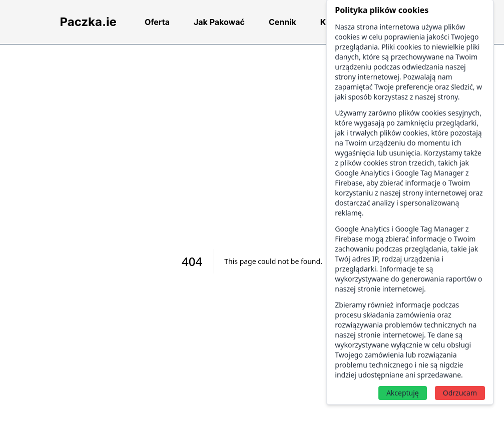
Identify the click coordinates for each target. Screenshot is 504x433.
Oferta (157, 22)
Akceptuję (403, 393)
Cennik (283, 22)
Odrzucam (460, 393)
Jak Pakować (219, 22)
